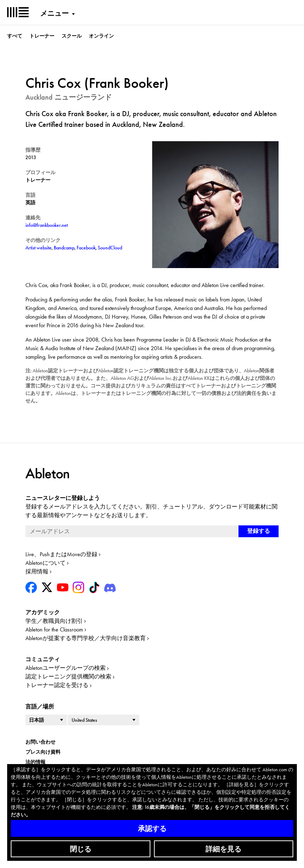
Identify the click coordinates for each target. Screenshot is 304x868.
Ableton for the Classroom (54, 629)
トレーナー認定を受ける (57, 685)
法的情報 (35, 762)
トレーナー (42, 36)
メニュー (54, 13)
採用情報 (37, 571)
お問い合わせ (40, 742)
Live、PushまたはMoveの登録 (61, 554)
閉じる (81, 849)
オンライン (101, 36)
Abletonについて (45, 563)
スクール (72, 36)
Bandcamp (64, 248)
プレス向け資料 (43, 752)
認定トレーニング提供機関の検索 (68, 676)
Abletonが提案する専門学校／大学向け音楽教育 (86, 638)
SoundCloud (110, 248)
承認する (152, 829)
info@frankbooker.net (47, 225)
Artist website (38, 248)
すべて (15, 36)
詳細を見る (223, 849)
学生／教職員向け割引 (54, 621)
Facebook (86, 248)
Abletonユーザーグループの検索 (66, 668)
